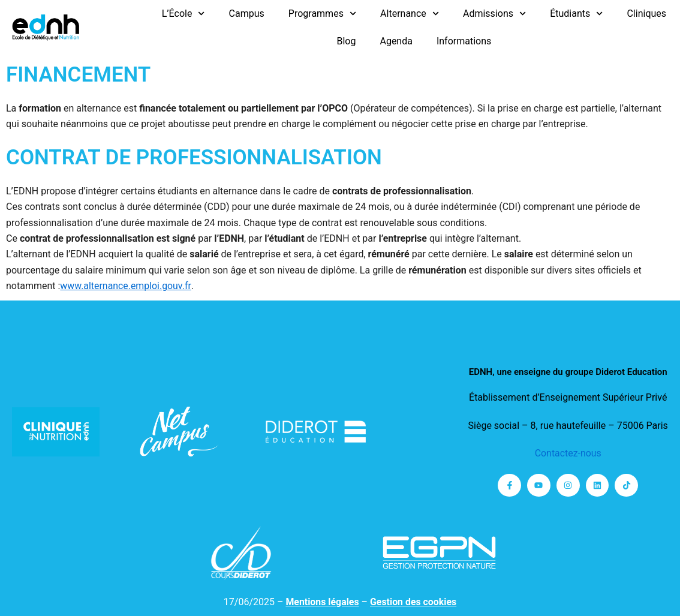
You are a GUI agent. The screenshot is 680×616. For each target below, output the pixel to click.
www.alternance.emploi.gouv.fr (126, 286)
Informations (464, 41)
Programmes (322, 13)
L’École (183, 13)
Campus (247, 13)
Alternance (410, 13)
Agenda (396, 41)
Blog (346, 41)
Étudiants (576, 13)
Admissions (494, 13)
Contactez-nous (568, 453)
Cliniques (646, 13)
